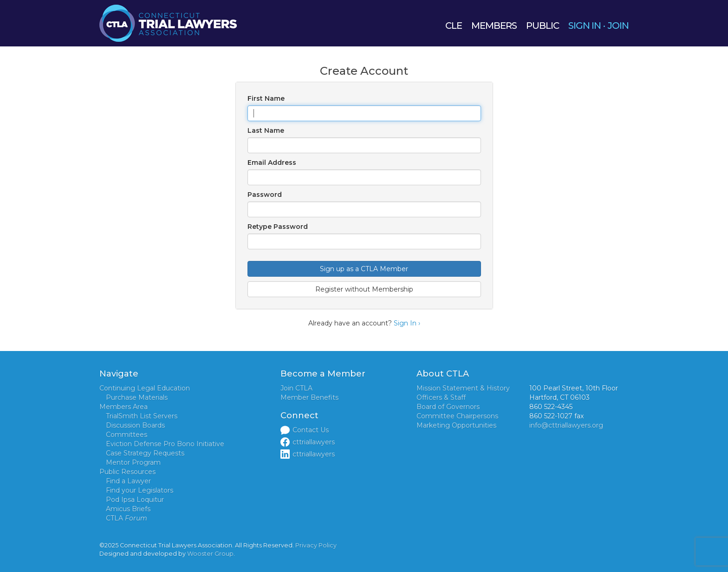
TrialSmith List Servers (142, 416)
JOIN (618, 26)
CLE (454, 26)
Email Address (272, 162)
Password (265, 195)
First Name (266, 98)
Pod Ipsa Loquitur (135, 500)
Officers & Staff (441, 397)
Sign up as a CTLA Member (364, 269)
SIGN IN (585, 26)
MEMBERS (494, 26)
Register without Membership (364, 289)
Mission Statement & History (463, 388)
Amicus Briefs (128, 509)
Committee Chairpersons (457, 416)
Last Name (266, 130)
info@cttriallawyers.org (566, 425)
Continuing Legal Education (145, 388)
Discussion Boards (135, 425)
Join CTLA (296, 388)
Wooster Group (210, 554)
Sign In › (407, 323)
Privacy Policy (316, 545)
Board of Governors (448, 407)
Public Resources (127, 472)
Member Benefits (309, 397)
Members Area (123, 407)
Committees (127, 435)
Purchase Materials (137, 397)
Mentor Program (133, 462)
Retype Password (278, 227)
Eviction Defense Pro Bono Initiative (165, 444)
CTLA (127, 518)
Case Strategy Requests (145, 453)
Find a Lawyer (128, 481)
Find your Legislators (140, 490)
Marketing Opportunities (456, 425)
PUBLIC (543, 26)
